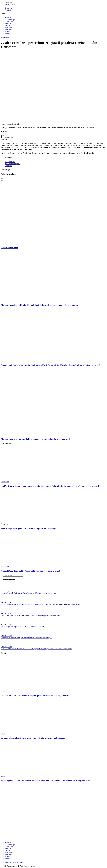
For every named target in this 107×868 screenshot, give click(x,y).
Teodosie (9, 166)
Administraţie (10, 20)
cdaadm (4, 133)
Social (8, 26)
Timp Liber (5, 37)
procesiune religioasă (13, 164)
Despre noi (9, 8)
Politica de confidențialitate (15, 862)
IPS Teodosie (10, 162)
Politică (8, 24)
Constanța (9, 18)
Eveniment (9, 28)
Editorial (8, 34)
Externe (8, 32)
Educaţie (8, 30)
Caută (3, 14)
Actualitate (9, 22)
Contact (8, 10)
